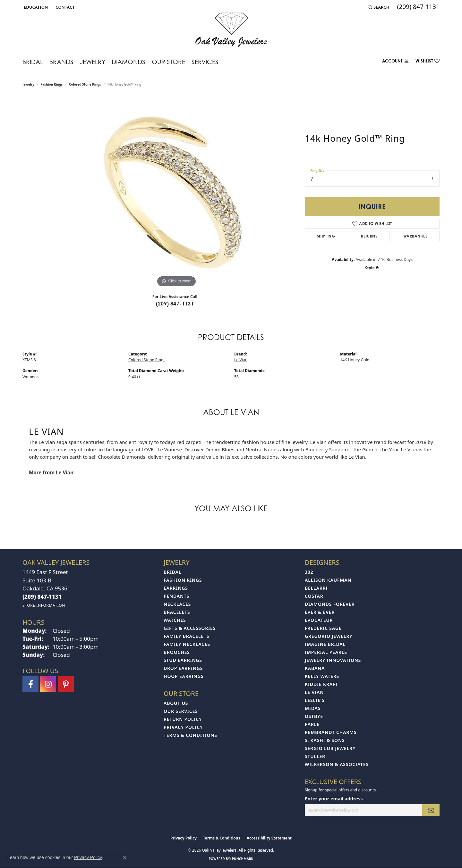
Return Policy (183, 719)
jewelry (28, 84)
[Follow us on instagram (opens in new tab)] (48, 684)
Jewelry (93, 62)
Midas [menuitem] (313, 708)
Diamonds (128, 62)
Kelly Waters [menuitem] (322, 676)
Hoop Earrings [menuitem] (184, 676)
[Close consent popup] (125, 858)
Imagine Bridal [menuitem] (325, 644)
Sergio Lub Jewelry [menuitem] (330, 748)
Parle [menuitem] (312, 724)
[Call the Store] (42, 597)
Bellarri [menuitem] (316, 588)
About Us (176, 703)
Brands (61, 62)
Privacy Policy (183, 727)
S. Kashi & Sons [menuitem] (325, 740)
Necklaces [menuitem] (177, 604)
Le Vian (241, 360)
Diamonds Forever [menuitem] (330, 604)
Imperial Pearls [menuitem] (326, 652)
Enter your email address (334, 798)
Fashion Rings (52, 84)
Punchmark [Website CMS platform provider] (243, 859)
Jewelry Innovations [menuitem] (333, 660)
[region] (176, 193)
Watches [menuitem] (175, 620)
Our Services (181, 711)
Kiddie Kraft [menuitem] (321, 684)
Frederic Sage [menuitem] (323, 628)
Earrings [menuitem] (176, 588)
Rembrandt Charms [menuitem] (331, 732)
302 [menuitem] (309, 572)
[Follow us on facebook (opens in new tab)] (30, 684)
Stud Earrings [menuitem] (183, 660)
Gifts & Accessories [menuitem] (190, 628)
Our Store (168, 62)
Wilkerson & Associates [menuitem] (337, 764)
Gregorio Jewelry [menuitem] (329, 636)
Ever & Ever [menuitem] (320, 612)
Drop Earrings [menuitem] (183, 668)
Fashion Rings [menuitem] (183, 580)
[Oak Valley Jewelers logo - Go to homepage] (231, 30)
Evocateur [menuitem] (319, 620)
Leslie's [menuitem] (315, 700)
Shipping (326, 236)
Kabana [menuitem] (315, 668)
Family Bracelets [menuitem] (186, 636)
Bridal (33, 62)
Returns (369, 236)
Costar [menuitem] (314, 596)
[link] (64, 7)
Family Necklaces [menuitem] (187, 644)
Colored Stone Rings (85, 84)
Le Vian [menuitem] (314, 692)
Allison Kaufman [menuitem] (328, 580)
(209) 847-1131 (175, 304)
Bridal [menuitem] (172, 572)
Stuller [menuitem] (315, 756)
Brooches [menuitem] (177, 652)
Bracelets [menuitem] (177, 612)
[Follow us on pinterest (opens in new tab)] (66, 684)
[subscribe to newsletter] (431, 810)
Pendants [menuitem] (176, 596)
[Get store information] (44, 605)
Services (205, 62)
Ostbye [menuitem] (314, 716)
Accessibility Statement (269, 838)
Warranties (415, 236)
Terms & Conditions (190, 735)
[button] (35, 7)
